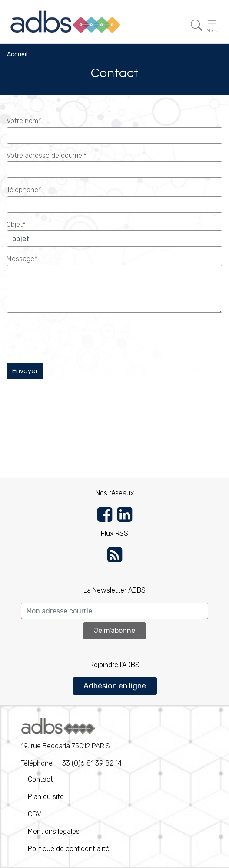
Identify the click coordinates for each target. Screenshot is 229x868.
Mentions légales (54, 831)
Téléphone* (24, 190)
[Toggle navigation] (196, 25)
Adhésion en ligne (115, 686)
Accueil (17, 54)
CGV (35, 814)
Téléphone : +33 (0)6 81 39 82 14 (71, 743)
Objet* (16, 224)
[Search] (114, 611)
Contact (40, 779)
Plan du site (46, 797)
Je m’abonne (114, 631)
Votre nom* (24, 121)
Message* (22, 259)
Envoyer (25, 371)
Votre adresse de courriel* (46, 156)
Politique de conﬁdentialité (69, 849)
